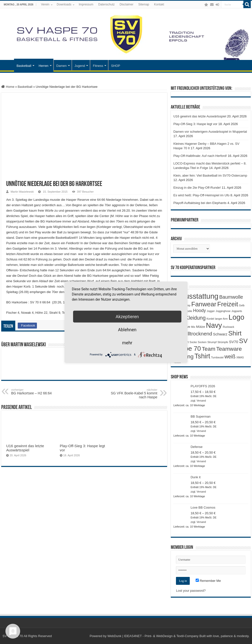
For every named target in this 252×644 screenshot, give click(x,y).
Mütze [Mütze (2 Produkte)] (201, 327)
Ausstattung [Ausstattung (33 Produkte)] (199, 296)
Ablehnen (127, 329)
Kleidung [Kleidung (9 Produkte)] (196, 318)
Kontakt (159, 4)
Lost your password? (191, 591)
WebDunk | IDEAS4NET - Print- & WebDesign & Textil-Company (153, 636)
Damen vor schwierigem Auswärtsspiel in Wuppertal (210, 132)
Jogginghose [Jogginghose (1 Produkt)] (223, 311)
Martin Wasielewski (22, 192)
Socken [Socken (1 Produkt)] (202, 342)
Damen (62, 66)
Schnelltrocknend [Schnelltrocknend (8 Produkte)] (193, 334)
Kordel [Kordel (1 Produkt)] (210, 319)
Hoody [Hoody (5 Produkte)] (200, 311)
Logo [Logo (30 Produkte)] (236, 317)
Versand (201, 401)
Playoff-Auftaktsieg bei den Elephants (200, 203)
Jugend (80, 66)
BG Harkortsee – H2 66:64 (36, 392)
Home (8, 87)
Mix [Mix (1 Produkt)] (193, 327)
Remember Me (208, 581)
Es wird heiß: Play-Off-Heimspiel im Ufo (201, 195)
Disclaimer (126, 4)
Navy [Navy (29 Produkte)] (214, 325)
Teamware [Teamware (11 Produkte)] (229, 349)
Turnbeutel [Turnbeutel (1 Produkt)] (217, 357)
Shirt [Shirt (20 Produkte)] (235, 333)
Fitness (98, 66)
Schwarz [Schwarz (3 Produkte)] (220, 334)
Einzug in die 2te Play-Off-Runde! (197, 188)
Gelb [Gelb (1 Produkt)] (242, 305)
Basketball (24, 66)
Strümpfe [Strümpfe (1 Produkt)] (223, 342)
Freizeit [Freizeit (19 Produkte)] (228, 304)
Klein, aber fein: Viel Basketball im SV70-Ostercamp (210, 175)
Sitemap (144, 4)
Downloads (64, 4)
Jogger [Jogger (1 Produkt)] (211, 311)
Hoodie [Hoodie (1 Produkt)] (188, 311)
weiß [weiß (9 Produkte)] (230, 357)
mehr (127, 342)
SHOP (116, 66)
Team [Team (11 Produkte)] (209, 349)
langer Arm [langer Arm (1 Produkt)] (221, 319)
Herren (44, 66)
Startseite (8, 65)
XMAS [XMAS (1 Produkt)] (240, 357)
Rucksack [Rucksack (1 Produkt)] (229, 327)
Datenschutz (106, 4)
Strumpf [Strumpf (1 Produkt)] (212, 342)
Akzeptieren (127, 316)
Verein (45, 4)
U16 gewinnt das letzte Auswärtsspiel (25, 448)
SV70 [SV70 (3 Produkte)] (234, 342)
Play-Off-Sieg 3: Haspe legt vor (195, 124)
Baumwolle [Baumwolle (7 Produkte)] (231, 297)
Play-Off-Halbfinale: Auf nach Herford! (200, 156)
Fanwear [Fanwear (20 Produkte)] (204, 304)
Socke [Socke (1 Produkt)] (193, 342)
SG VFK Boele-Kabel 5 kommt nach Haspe (132, 394)
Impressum (86, 4)
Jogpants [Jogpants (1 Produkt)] (237, 311)
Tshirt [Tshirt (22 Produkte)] (202, 356)
